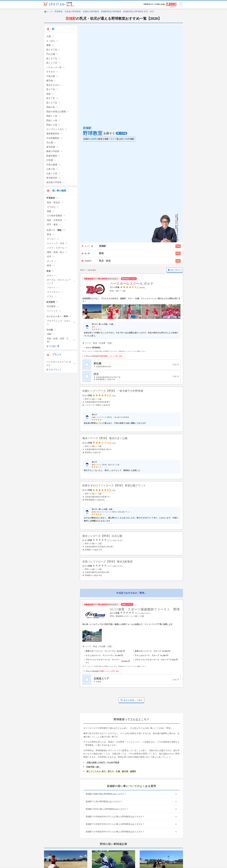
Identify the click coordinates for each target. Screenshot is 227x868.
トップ (48, 11)
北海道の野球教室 (73, 11)
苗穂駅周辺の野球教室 (111, 11)
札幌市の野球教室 (91, 11)
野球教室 (59, 11)
